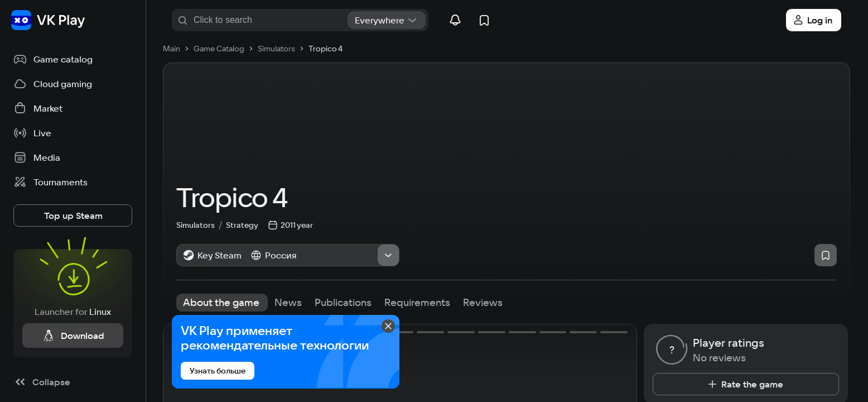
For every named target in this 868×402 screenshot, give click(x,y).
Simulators (201, 224)
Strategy (242, 224)
